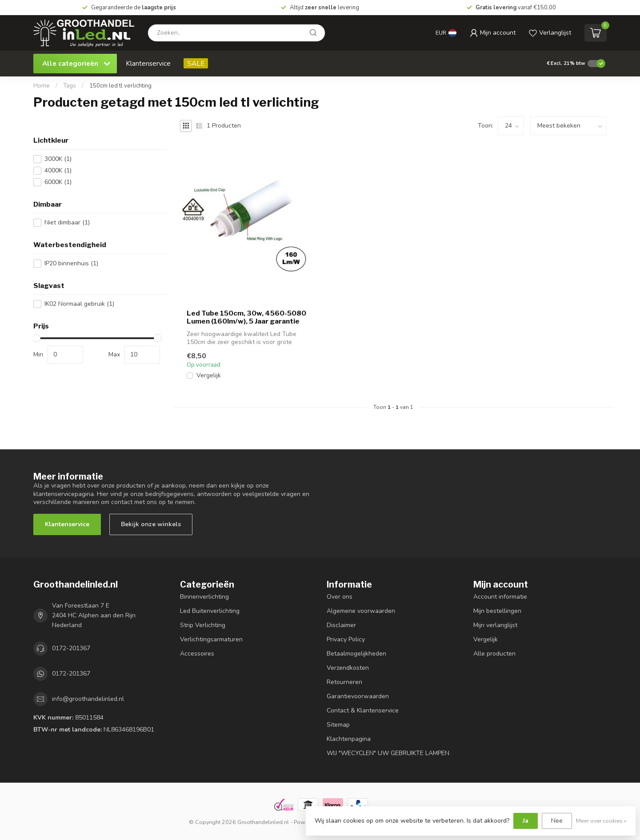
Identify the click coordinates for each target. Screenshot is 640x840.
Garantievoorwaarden (358, 696)
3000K (58, 159)
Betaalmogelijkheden (356, 654)
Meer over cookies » (601, 821)
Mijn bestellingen (497, 611)
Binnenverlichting (204, 597)
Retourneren (344, 682)
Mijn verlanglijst (495, 625)
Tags (70, 86)
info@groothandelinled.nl (88, 699)
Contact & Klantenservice (363, 710)
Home (42, 86)
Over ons (340, 597)
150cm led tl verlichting (120, 86)
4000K (58, 170)
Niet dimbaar (67, 222)
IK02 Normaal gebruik (79, 304)
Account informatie (500, 597)
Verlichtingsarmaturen (211, 639)
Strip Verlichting (203, 625)
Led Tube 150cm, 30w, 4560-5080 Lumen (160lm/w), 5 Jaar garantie (246, 317)
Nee (557, 821)
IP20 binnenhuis (71, 263)
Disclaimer (341, 625)
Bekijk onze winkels (151, 524)
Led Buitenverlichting (210, 611)
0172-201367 (71, 648)
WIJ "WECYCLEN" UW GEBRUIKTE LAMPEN (388, 753)
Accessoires (197, 654)
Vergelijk (209, 375)
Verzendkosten (348, 668)
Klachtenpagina (349, 739)
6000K (58, 182)
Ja (526, 821)
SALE (196, 63)
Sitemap (338, 725)
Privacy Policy (346, 639)
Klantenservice (148, 63)
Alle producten (494, 654)
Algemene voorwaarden (361, 611)
